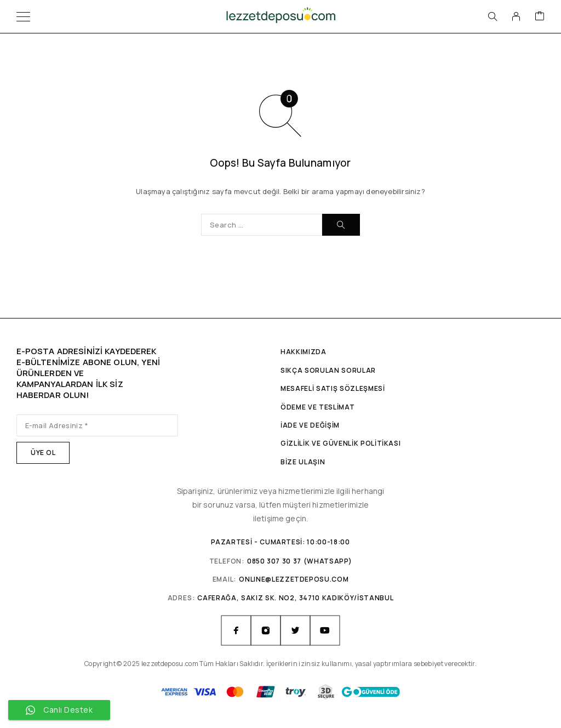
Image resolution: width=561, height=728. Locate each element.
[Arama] (493, 16)
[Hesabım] (516, 16)
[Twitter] (295, 630)
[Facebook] (236, 630)
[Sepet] (540, 16)
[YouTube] (325, 630)
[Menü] (23, 16)
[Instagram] (266, 630)
